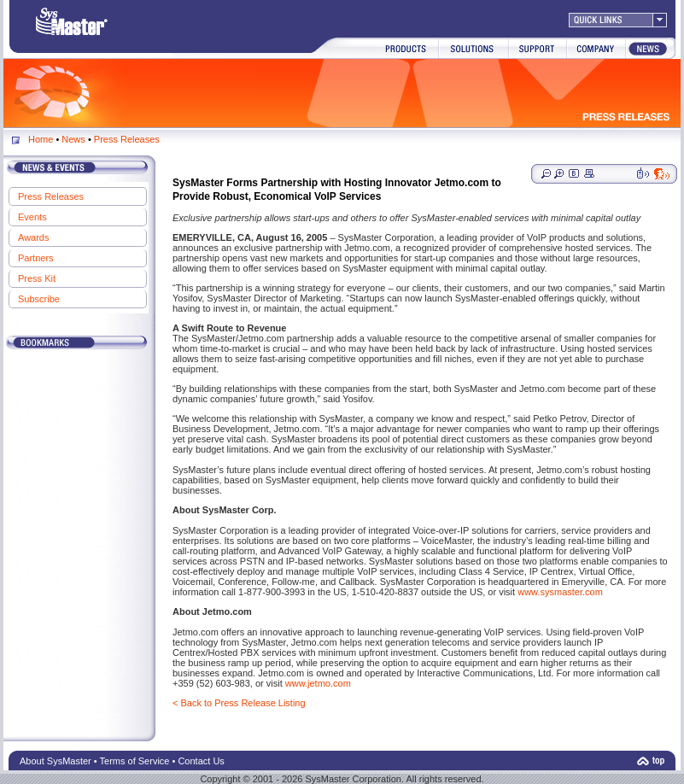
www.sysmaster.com (560, 592)
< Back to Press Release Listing (239, 703)
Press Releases (127, 139)
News (75, 139)
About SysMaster (56, 761)
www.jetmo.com (318, 683)
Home (41, 139)
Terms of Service (135, 761)
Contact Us (201, 761)
